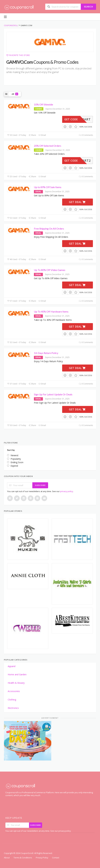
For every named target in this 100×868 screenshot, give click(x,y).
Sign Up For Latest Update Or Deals (53, 394)
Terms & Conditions (23, 858)
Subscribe (40, 485)
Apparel (12, 666)
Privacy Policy (42, 858)
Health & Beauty (16, 683)
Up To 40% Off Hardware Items (51, 311)
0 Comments (86, 135)
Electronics (13, 708)
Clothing (12, 700)
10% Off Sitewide (43, 104)
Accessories (14, 691)
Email (42, 135)
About (7, 858)
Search (88, 7)
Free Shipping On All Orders (49, 229)
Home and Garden (17, 674)
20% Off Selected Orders (48, 146)
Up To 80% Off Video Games (50, 270)
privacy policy (67, 491)
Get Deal (77, 202)
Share (32, 135)
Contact (56, 858)
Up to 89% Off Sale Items (48, 187)
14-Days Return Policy (46, 353)
